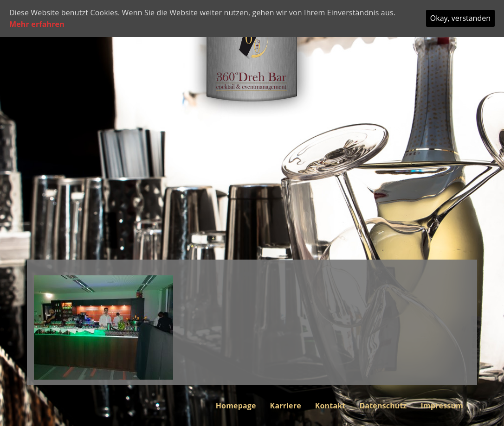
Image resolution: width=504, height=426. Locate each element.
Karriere (286, 406)
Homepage (236, 406)
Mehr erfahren (37, 24)
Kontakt (330, 406)
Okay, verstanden (460, 18)
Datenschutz (383, 406)
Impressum (442, 406)
